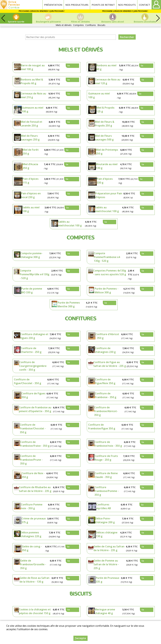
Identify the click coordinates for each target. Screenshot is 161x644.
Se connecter (72, 66)
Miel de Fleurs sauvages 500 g (104, 138)
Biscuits (101, 25)
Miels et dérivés (64, 25)
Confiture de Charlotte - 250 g (31, 350)
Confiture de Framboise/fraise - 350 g (35, 444)
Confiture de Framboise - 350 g (106, 395)
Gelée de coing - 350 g (32, 548)
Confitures (91, 25)
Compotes (78, 25)
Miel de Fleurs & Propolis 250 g (105, 124)
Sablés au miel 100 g (31, 209)
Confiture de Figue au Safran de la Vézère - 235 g (110, 364)
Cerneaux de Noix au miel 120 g (108, 81)
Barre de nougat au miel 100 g (33, 67)
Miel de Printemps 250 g (107, 152)
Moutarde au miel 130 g (107, 166)
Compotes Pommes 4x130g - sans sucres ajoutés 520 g (110, 272)
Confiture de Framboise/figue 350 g (102, 427)
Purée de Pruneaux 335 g (108, 580)
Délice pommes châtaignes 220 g (31, 534)
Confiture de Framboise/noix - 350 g (108, 444)
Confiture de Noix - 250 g (33, 475)
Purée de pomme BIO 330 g (32, 290)
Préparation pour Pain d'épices (109, 195)
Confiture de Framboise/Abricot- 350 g (106, 411)
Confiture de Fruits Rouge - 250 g (106, 458)
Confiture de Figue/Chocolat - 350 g (28, 381)
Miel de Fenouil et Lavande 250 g (31, 124)
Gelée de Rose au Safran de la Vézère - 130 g (34, 580)
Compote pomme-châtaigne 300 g (31, 255)
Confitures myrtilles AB (104, 506)
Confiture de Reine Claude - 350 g (106, 475)
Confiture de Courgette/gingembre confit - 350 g (33, 366)
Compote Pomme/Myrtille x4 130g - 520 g (35, 274)
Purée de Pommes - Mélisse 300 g (107, 290)
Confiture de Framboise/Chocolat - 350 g (33, 428)
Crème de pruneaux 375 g (34, 520)
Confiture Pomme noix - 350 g (32, 506)
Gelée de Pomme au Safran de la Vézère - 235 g (106, 564)
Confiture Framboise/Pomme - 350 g (107, 491)
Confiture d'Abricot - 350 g (107, 336)
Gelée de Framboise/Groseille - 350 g (33, 564)
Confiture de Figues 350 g (33, 395)
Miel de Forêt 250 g (31, 152)
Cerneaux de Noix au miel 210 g (33, 95)
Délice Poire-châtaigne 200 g (105, 520)
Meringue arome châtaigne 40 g (105, 611)
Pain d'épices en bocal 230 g (31, 195)
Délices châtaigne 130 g (107, 534)
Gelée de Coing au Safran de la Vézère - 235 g (109, 548)
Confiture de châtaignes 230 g (105, 350)
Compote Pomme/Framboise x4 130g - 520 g (107, 257)
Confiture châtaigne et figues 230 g (34, 336)
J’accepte (80, 638)
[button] (158, 18)
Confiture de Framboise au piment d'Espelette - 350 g (35, 409)
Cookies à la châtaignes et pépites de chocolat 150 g (35, 611)
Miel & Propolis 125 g (105, 110)
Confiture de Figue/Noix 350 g (105, 381)
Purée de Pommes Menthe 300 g (69, 304)
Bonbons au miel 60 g (106, 67)
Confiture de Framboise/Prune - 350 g (31, 460)
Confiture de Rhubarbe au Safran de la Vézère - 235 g (35, 489)
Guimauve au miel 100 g (99, 95)
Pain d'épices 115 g (31, 181)
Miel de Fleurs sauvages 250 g (30, 138)
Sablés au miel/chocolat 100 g (107, 209)
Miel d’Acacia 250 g (30, 166)
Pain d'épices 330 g (105, 181)
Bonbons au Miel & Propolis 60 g (32, 81)
